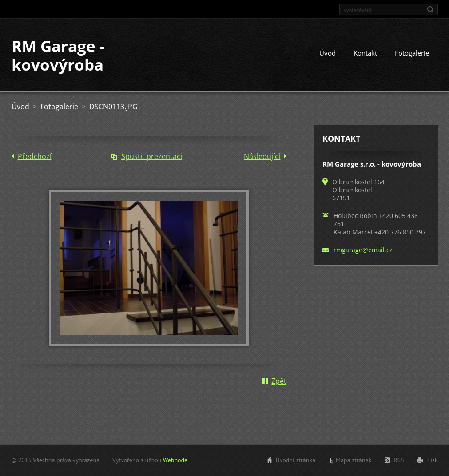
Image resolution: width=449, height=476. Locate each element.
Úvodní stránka (296, 460)
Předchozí (35, 156)
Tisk (432, 460)
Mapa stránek (354, 460)
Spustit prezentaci (152, 156)
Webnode (175, 460)
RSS (399, 460)
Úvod (328, 53)
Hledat (430, 9)
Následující (262, 156)
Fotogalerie (412, 53)
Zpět (279, 381)
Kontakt (365, 53)
